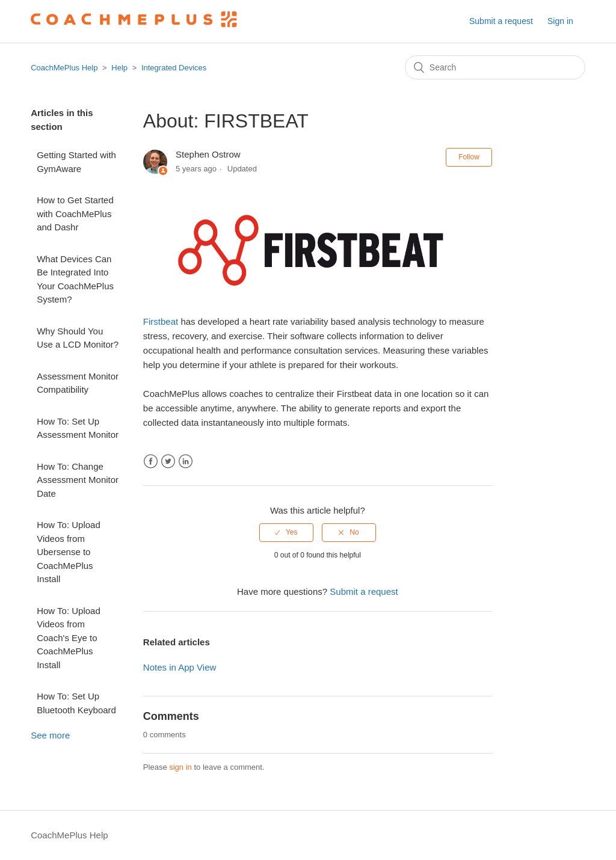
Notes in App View (180, 667)
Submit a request (501, 21)
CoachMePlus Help (64, 68)
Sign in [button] (560, 21)
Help (119, 68)
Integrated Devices (174, 68)
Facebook (151, 462)
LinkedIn (186, 462)
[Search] (495, 67)
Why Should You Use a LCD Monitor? (78, 338)
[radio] (286, 532)
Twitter (168, 462)
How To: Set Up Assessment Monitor (78, 428)
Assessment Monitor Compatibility (78, 383)
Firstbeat (161, 321)
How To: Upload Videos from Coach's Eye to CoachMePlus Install (69, 638)
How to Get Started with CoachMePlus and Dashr (75, 213)
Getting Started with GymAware (76, 162)
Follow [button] (469, 157)
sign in (180, 767)
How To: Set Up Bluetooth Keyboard (76, 703)
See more (50, 735)
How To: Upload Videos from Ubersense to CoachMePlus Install (69, 552)
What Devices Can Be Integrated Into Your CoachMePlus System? (75, 279)
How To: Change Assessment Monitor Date (78, 480)
